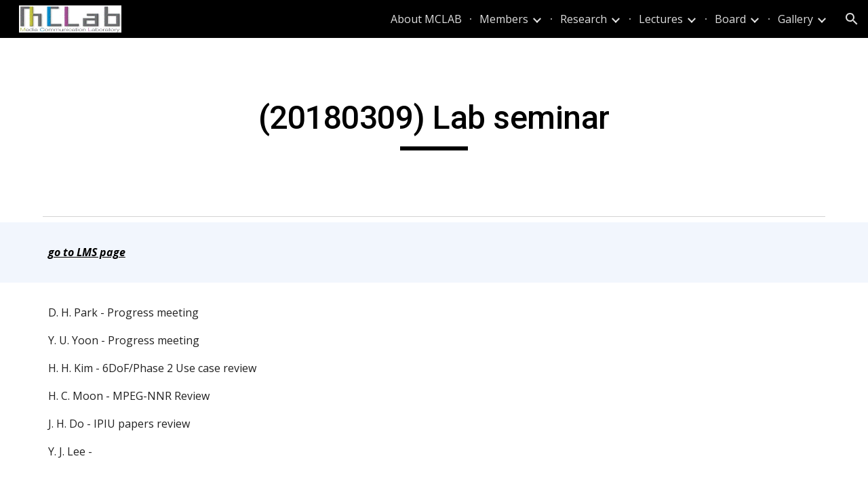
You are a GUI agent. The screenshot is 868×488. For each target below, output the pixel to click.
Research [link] (584, 19)
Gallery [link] (795, 19)
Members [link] (504, 19)
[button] (852, 19)
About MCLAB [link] (426, 19)
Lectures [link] (661, 19)
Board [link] (730, 19)
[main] (434, 124)
